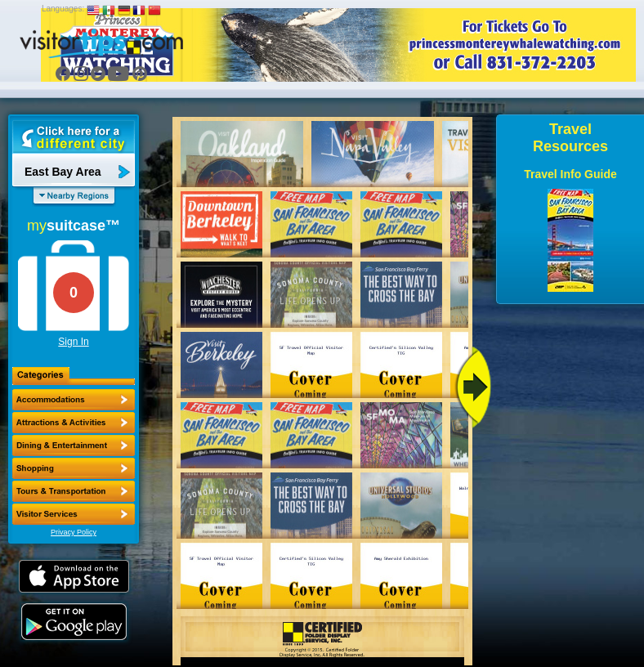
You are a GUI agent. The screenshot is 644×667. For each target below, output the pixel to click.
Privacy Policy (74, 532)
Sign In (73, 342)
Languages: (63, 9)
